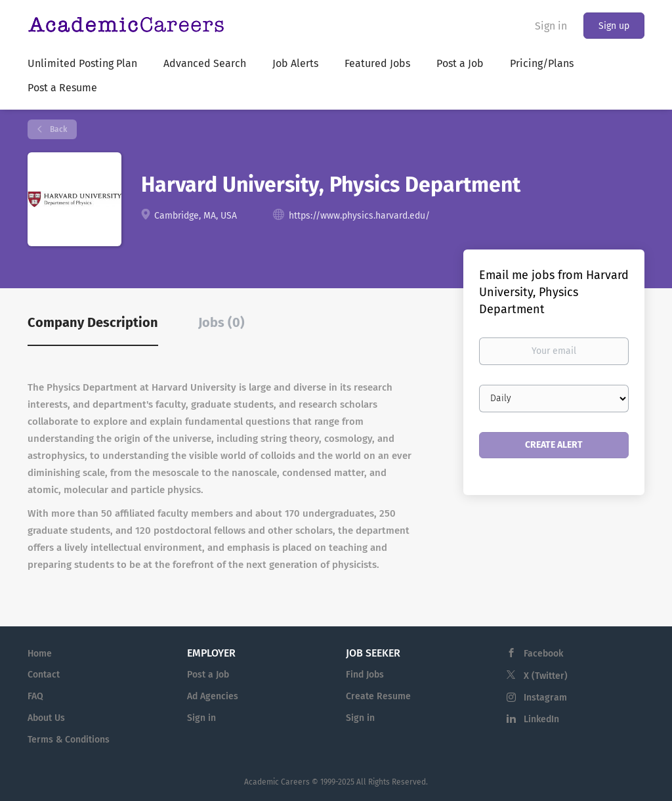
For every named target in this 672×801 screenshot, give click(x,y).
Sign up (614, 26)
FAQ (35, 696)
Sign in (551, 26)
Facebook (543, 654)
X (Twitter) (546, 676)
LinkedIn (541, 719)
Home (40, 654)
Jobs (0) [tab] (221, 322)
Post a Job (208, 675)
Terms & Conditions (69, 740)
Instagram (545, 698)
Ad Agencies (213, 696)
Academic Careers (277, 782)
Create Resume (378, 696)
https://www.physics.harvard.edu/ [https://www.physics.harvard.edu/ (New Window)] (359, 216)
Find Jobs (365, 675)
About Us (46, 718)
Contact (44, 675)
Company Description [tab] (93, 322)
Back (57, 129)
